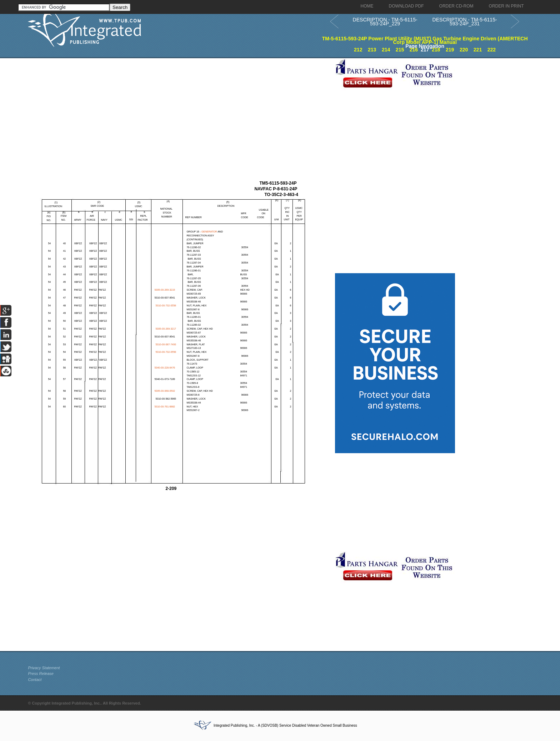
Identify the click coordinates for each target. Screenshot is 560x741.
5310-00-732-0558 (166, 306)
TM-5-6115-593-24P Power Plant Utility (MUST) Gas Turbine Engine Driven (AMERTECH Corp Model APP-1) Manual (425, 41)
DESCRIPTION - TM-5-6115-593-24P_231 (465, 22)
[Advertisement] (180, 108)
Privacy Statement (44, 668)
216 (414, 50)
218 (436, 50)
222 (492, 50)
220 (464, 50)
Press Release (41, 674)
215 (400, 50)
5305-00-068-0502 (165, 391)
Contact (35, 680)
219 (450, 50)
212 (358, 50)
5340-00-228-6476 (165, 368)
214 (386, 50)
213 (372, 50)
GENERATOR (209, 232)
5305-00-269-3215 (165, 290)
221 (478, 50)
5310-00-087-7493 (166, 344)
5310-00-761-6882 (165, 407)
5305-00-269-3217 (166, 329)
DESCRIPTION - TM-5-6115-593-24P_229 (385, 22)
